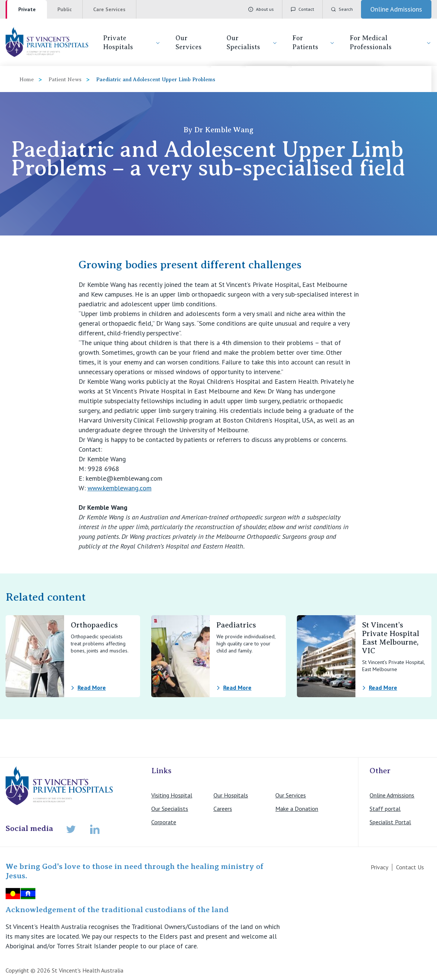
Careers (223, 809)
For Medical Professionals (391, 42)
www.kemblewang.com (120, 488)
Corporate (164, 822)
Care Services (109, 9)
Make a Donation (297, 809)
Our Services (189, 42)
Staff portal (385, 809)
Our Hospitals (231, 795)
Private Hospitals (132, 42)
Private (27, 9)
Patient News (65, 80)
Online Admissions (392, 795)
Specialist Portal (390, 822)
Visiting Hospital (172, 795)
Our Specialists (252, 42)
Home (27, 80)
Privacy (379, 867)
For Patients (314, 42)
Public (65, 9)
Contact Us (410, 867)
